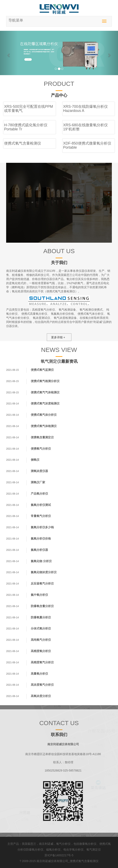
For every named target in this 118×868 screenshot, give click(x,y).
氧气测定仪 (51, 361)
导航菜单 (16, 20)
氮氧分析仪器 (39, 550)
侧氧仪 (35, 460)
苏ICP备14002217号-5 (59, 855)
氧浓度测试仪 (41, 318)
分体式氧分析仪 (41, 628)
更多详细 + (58, 337)
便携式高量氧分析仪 (34, 314)
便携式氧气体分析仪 (91, 314)
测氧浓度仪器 (39, 471)
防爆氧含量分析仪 (42, 606)
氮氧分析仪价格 (41, 538)
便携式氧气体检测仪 (44, 426)
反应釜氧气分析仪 (42, 583)
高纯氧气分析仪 (41, 640)
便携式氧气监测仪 (42, 370)
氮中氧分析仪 (39, 595)
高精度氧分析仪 (41, 651)
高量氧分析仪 (39, 674)
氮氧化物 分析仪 (41, 561)
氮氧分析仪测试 (41, 505)
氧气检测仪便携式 (91, 310)
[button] (9, 53)
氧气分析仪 (63, 844)
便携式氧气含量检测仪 (84, 861)
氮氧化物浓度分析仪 (44, 572)
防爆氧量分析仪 (41, 617)
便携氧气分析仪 (41, 449)
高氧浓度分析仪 (41, 696)
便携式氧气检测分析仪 (45, 381)
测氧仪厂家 (38, 482)
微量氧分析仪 (88, 844)
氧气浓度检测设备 (65, 318)
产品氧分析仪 (39, 494)
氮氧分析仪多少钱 (42, 527)
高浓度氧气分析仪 (42, 685)
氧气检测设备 (67, 310)
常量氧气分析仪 (41, 516)
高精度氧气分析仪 (44, 310)
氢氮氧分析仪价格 (62, 314)
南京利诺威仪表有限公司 (52, 861)
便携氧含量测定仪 (42, 437)
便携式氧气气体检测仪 (45, 392)
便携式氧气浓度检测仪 (45, 403)
